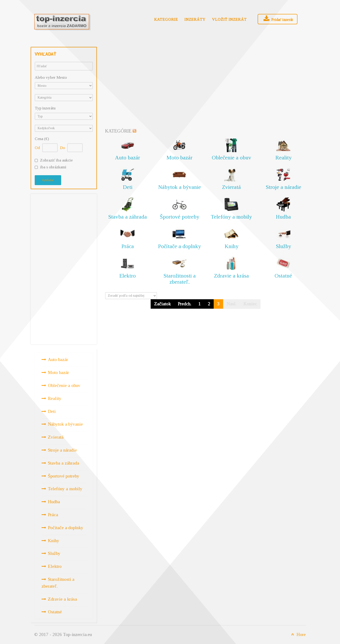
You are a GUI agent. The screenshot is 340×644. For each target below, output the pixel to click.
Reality (55, 398)
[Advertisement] (64, 268)
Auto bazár (58, 359)
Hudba (54, 502)
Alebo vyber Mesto (51, 77)
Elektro (55, 566)
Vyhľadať (48, 180)
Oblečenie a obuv (64, 385)
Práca (53, 515)
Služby (54, 553)
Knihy (54, 541)
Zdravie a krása (62, 599)
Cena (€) (42, 139)
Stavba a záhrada (64, 463)
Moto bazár (58, 372)
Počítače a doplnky (66, 528)
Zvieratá (56, 437)
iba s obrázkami (53, 167)
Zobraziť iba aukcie (56, 160)
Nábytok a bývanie (65, 424)
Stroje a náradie (62, 450)
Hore (298, 634)
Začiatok (162, 304)
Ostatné (55, 612)
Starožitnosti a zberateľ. (58, 583)
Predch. (185, 304)
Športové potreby (64, 476)
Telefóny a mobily (65, 489)
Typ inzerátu (45, 108)
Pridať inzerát (278, 19)
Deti (52, 411)
